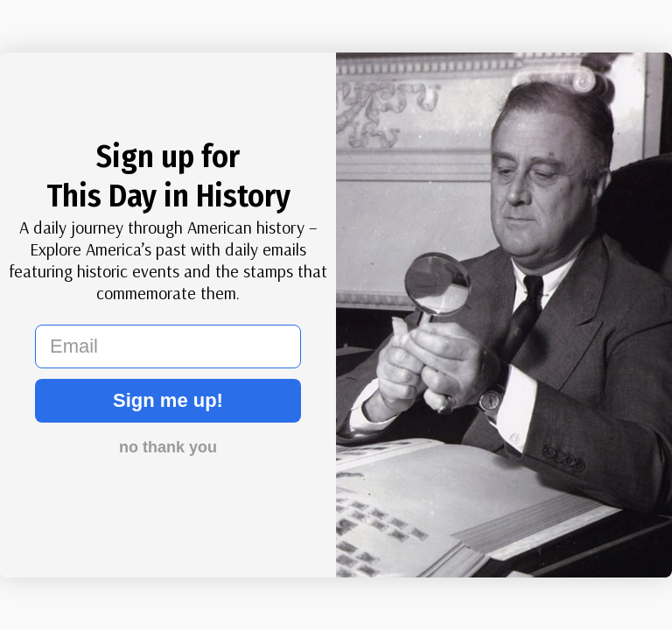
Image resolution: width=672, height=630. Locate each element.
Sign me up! (168, 400)
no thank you (168, 447)
